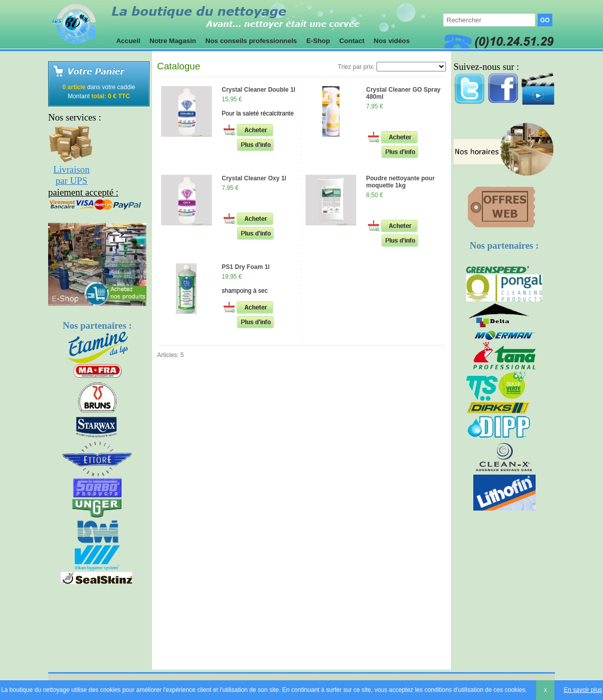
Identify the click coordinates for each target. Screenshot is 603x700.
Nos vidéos (392, 41)
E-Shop (318, 41)
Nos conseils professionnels (251, 41)
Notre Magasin (173, 41)
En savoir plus (583, 690)
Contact (352, 41)
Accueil (128, 41)
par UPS (72, 181)
